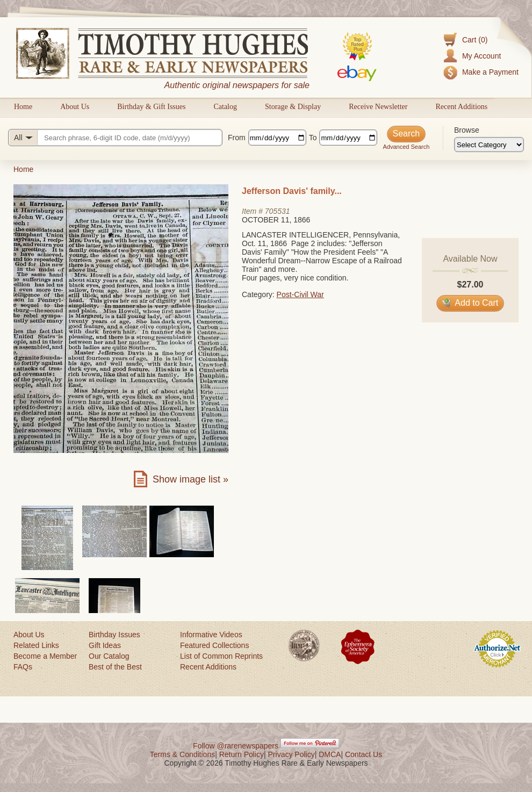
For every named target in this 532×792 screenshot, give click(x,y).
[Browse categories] (489, 145)
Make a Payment (490, 72)
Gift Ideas (105, 645)
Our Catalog (109, 656)
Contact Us (364, 754)
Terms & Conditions (182, 754)
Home (23, 107)
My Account (481, 56)
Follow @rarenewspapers (236, 746)
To (313, 138)
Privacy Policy (292, 754)
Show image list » (190, 479)
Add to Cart (470, 303)
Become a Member (45, 656)
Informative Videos (211, 635)
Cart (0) (475, 40)
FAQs (23, 667)
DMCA (330, 754)
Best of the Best (115, 667)
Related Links (36, 645)
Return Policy (242, 754)
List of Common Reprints (221, 656)
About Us (75, 107)
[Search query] (115, 138)
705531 (278, 211)
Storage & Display (293, 107)
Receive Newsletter (378, 107)
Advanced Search (406, 147)
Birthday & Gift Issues (151, 107)
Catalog (225, 107)
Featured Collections (214, 645)
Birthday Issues (114, 635)
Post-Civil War (300, 294)
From (237, 138)
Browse (467, 130)
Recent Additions (461, 107)
